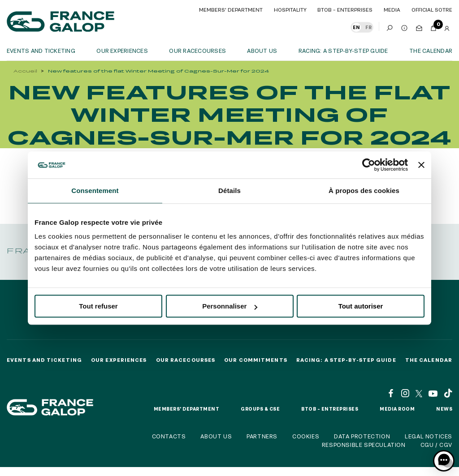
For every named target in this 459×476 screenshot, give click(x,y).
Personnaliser (230, 306)
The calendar (431, 51)
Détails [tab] (229, 191)
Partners (262, 436)
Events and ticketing (41, 51)
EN (356, 27)
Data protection (362, 436)
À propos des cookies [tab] (364, 191)
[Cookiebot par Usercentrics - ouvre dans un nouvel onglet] (369, 165)
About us (262, 51)
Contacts (169, 436)
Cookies (306, 436)
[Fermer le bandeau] (421, 165)
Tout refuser (98, 306)
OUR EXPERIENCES (122, 51)
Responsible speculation (364, 445)
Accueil (25, 71)
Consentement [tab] (95, 191)
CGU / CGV (436, 445)
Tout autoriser (361, 306)
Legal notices (429, 436)
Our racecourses (197, 51)
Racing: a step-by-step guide (343, 51)
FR (368, 27)
